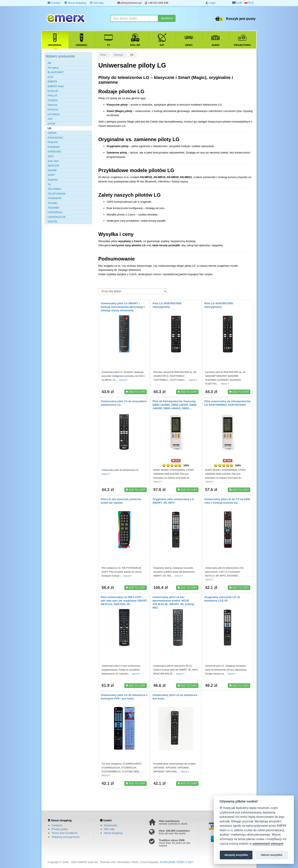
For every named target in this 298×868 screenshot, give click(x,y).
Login (210, 3)
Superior (53, 180)
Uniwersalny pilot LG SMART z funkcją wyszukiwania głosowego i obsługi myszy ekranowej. (123, 307)
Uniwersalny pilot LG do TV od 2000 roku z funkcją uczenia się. (227, 501)
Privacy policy (60, 829)
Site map (109, 829)
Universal (118, 55)
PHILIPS (53, 142)
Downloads (111, 825)
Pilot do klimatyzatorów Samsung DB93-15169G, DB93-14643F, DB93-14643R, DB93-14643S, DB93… (175, 405)
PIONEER (54, 147)
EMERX (52, 81)
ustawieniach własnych (268, 844)
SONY (51, 175)
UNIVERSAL (55, 212)
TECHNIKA (54, 189)
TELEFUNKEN (56, 194)
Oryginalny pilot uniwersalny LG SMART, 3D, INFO (173, 501)
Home (103, 55)
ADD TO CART (136, 392)
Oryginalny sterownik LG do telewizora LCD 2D (222, 599)
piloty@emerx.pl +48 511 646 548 (143, 3)
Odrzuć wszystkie (271, 855)
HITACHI (53, 110)
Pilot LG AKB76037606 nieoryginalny (167, 305)
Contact (54, 3)
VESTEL (53, 222)
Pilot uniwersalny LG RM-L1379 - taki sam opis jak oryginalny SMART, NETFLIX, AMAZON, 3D (124, 601)
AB (49, 63)
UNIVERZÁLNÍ (56, 217)
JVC (50, 119)
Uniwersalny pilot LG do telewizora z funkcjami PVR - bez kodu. (124, 697)
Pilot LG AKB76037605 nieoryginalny (219, 305)
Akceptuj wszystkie (236, 855)
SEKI (51, 156)
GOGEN (53, 100)
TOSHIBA (53, 208)
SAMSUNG (54, 152)
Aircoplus (53, 68)
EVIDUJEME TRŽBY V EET (177, 862)
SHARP (52, 170)
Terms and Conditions (65, 833)
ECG (50, 77)
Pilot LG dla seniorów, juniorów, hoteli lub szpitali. (121, 501)
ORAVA (52, 133)
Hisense (52, 105)
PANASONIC (55, 138)
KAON (51, 124)
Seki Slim (53, 161)
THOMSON (54, 198)
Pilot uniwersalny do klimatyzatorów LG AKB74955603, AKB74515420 (227, 403)
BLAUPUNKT (56, 72)
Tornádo (52, 203)
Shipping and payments (66, 837)
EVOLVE (53, 91)
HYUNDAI (54, 114)
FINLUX (52, 96)
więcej (124, 380)
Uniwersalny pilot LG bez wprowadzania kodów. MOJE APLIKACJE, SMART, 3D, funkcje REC (173, 602)
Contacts (57, 825)
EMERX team (56, 86)
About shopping (75, 3)
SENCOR (53, 166)
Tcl (49, 184)
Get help (97, 3)
